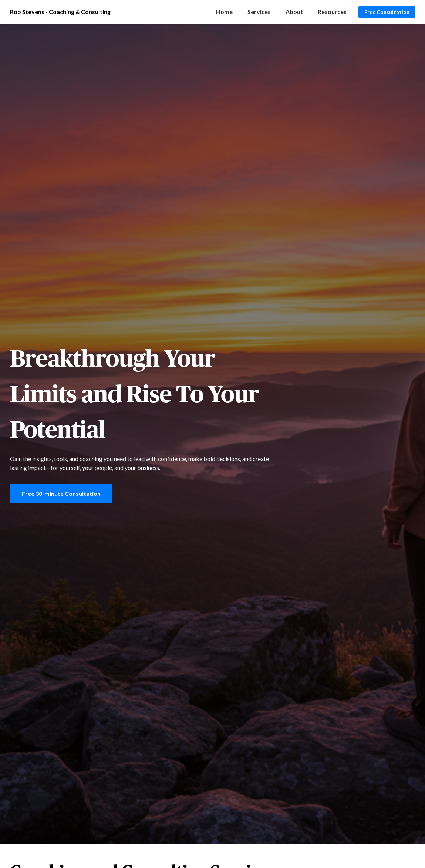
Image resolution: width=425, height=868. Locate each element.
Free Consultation (387, 12)
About (294, 12)
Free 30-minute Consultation (61, 493)
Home (224, 12)
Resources (332, 12)
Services (259, 12)
